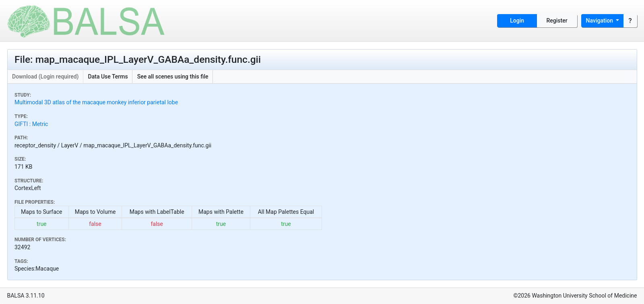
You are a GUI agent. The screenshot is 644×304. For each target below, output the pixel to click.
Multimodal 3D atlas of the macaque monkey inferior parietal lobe (96, 102)
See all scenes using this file (173, 77)
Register (557, 21)
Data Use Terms (108, 77)
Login (517, 21)
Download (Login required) (45, 77)
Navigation (600, 21)
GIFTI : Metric (31, 124)
